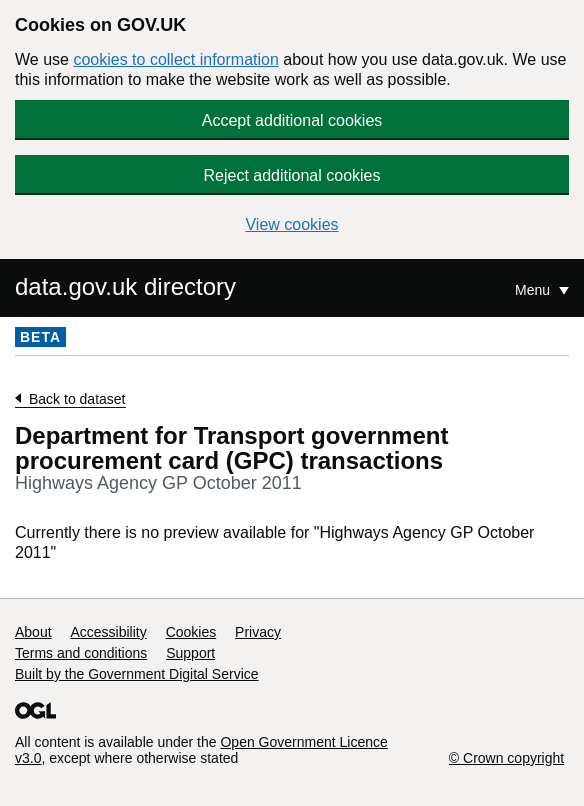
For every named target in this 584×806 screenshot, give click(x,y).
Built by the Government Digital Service (137, 674)
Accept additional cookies (292, 120)
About (33, 632)
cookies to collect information (175, 59)
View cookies (291, 224)
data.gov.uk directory (125, 286)
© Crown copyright (506, 758)
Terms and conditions (81, 653)
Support (190, 653)
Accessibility (108, 632)
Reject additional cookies (292, 175)
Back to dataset (77, 399)
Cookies (191, 632)
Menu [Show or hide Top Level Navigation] (534, 290)
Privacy (258, 632)
